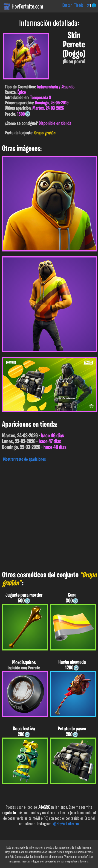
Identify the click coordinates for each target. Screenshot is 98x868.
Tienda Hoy (82, 5)
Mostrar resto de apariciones (24, 460)
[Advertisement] (49, 515)
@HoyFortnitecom (66, 824)
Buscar (67, 5)
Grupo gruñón (45, 133)
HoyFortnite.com (27, 6)
